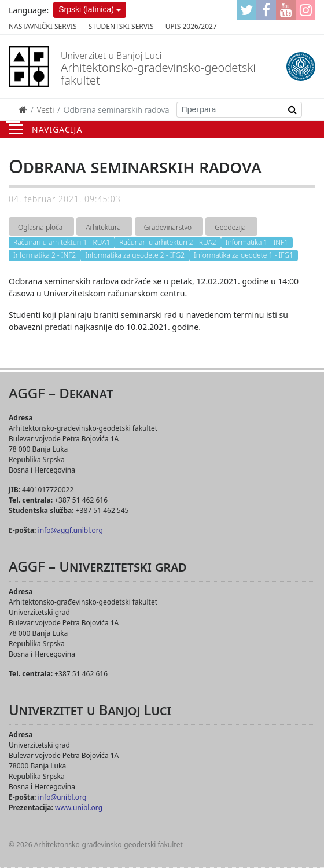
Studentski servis (121, 26)
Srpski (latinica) (86, 9)
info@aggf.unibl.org (71, 530)
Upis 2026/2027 (191, 26)
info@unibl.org (62, 797)
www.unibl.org (79, 807)
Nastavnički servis (43, 26)
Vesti (45, 110)
